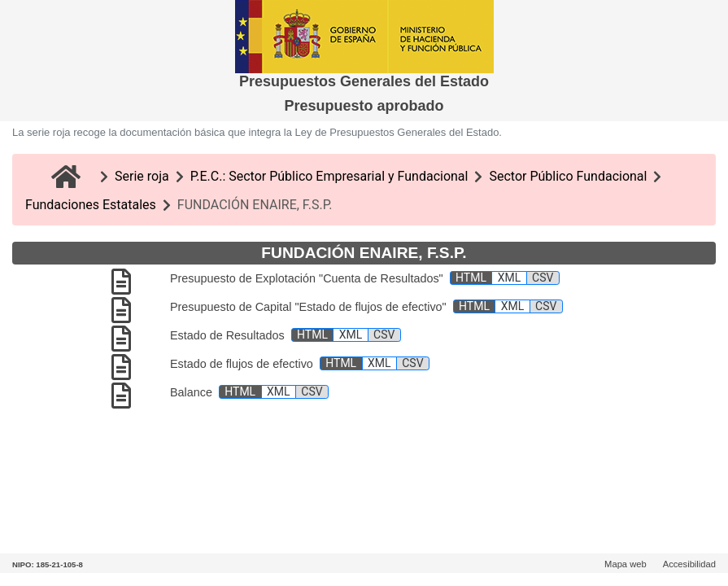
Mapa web (626, 564)
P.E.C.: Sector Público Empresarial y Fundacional (329, 176)
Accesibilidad (689, 564)
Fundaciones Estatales (91, 205)
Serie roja (142, 176)
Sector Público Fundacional (568, 176)
